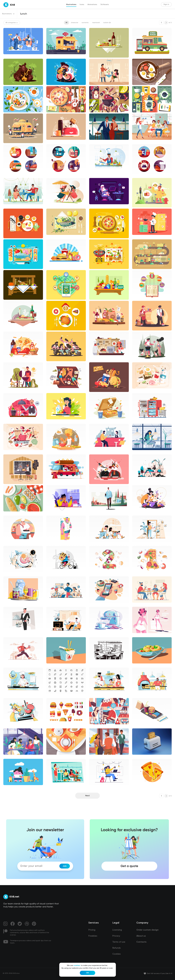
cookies (77, 966)
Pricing (92, 930)
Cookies (117, 954)
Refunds (117, 948)
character (74, 23)
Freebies (93, 936)
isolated (106, 23)
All (66, 23)
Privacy (116, 936)
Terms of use (119, 942)
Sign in (166, 4)
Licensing (117, 930)
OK (87, 973)
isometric (85, 23)
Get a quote (129, 866)
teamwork (96, 23)
